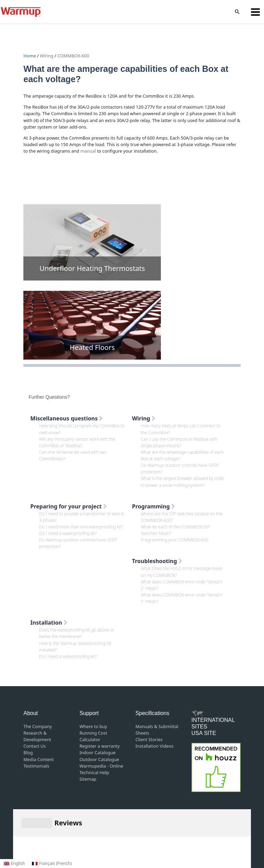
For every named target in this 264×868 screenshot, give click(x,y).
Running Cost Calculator (93, 736)
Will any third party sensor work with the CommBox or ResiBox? (77, 442)
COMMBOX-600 (73, 56)
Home (30, 56)
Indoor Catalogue (97, 752)
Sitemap (88, 779)
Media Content (38, 759)
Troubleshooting (157, 561)
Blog (28, 752)
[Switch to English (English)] (14, 864)
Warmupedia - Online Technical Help (101, 769)
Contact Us (35, 746)
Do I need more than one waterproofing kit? (81, 527)
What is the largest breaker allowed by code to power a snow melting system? (183, 481)
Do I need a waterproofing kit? (68, 533)
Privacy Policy (163, 834)
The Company (38, 726)
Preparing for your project (69, 506)
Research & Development (37, 736)
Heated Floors (92, 347)
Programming (153, 506)
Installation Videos (154, 746)
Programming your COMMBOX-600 (175, 540)
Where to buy (93, 726)
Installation (49, 623)
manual (88, 151)
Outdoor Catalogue (99, 759)
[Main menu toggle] (256, 12)
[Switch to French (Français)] (52, 864)
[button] (237, 12)
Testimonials (36, 766)
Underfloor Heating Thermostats (92, 268)
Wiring (47, 56)
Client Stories (149, 739)
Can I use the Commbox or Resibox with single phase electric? (179, 442)
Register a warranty (100, 746)
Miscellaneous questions (67, 418)
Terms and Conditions (118, 834)
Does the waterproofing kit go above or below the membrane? (77, 633)
